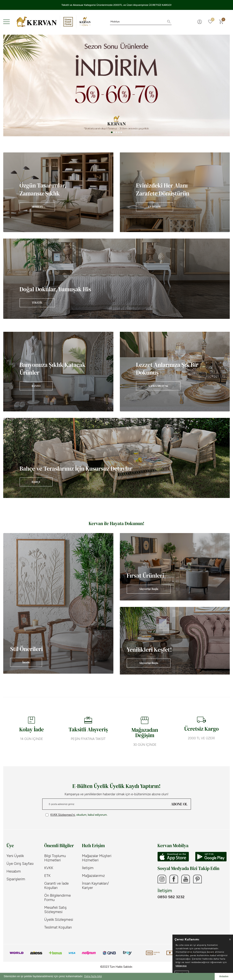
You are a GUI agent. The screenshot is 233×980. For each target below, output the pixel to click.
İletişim (88, 868)
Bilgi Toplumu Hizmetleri (55, 858)
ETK (47, 876)
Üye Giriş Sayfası (20, 864)
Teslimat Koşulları (58, 927)
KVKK (49, 868)
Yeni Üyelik (15, 856)
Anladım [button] (224, 976)
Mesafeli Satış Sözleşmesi (55, 910)
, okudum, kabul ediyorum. (77, 815)
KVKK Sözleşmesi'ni (63, 815)
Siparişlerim (16, 879)
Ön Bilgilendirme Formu (57, 898)
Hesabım (14, 871)
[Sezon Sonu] (116, 85)
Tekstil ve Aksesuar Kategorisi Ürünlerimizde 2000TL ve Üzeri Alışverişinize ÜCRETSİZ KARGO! (116, 5)
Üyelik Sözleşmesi (59, 920)
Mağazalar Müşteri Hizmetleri (97, 858)
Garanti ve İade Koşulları (56, 885)
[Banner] (58, 192)
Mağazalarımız (93, 876)
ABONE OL (179, 804)
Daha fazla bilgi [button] (93, 976)
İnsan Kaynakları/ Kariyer (95, 885)
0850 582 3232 (171, 897)
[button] (112, 132)
